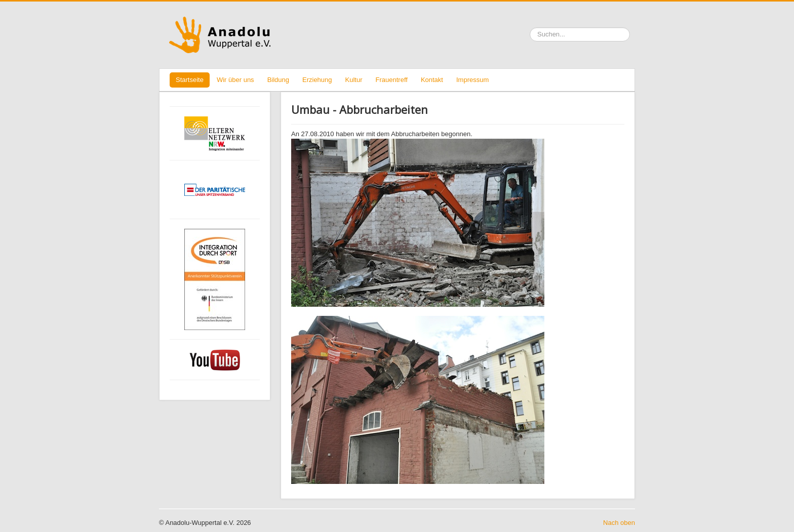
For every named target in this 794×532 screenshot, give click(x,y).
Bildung (278, 80)
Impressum (472, 80)
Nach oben (619, 523)
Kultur (354, 80)
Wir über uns (235, 80)
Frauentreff (392, 80)
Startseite (190, 80)
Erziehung (317, 80)
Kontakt (432, 80)
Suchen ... (530, 28)
